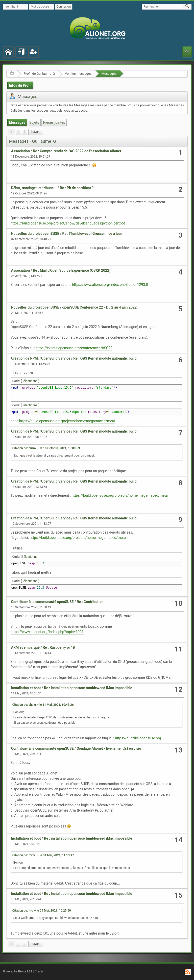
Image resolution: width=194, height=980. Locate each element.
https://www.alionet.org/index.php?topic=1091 (47, 632)
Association (20, 151)
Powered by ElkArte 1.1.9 (18, 972)
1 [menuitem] (12, 132)
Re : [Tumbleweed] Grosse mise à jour (92, 234)
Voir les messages (78, 74)
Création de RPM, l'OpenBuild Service (41, 358)
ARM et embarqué (25, 647)
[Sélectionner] (30, 381)
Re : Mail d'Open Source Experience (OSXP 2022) (72, 270)
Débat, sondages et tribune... (34, 188)
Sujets (34, 122)
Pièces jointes (54, 122)
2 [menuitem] (19, 132)
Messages (109, 74)
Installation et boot (26, 688)
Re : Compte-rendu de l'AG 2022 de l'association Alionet (77, 151)
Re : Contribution (90, 602)
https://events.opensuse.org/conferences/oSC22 (74, 348)
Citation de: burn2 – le (46, 448)
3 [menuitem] (25, 132)
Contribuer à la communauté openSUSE (42, 602)
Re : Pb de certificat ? (77, 188)
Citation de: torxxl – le (43, 855)
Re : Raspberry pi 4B (59, 647)
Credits (39, 972)
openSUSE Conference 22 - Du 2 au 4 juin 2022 (100, 307)
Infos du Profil (20, 85)
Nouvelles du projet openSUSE (35, 234)
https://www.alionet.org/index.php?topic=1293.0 (110, 285)
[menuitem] (35, 132)
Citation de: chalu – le (43, 705)
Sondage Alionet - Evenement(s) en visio (109, 748)
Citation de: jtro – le (42, 911)
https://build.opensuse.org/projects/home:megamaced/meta (67, 421)
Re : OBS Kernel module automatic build (105, 358)
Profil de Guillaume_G (39, 74)
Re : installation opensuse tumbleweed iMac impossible (88, 688)
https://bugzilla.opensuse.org (138, 738)
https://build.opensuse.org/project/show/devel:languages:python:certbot (68, 223)
